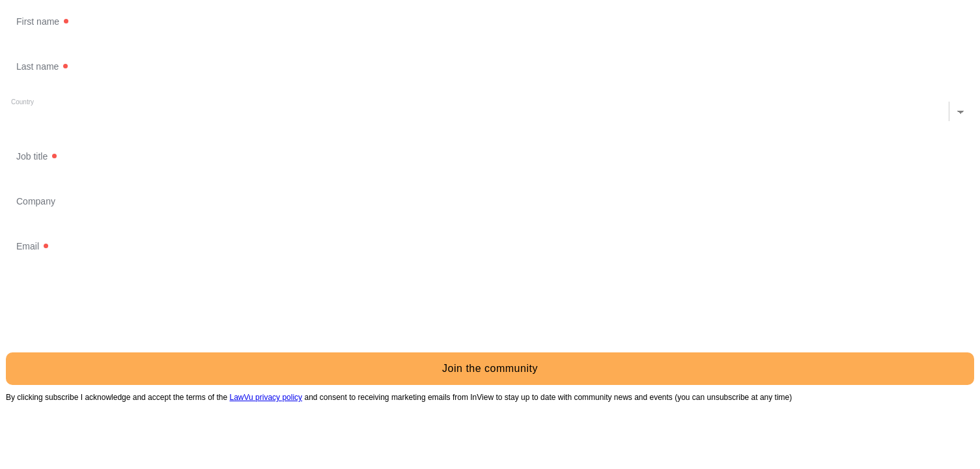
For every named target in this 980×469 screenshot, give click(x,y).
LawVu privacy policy (266, 397)
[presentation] (105, 317)
